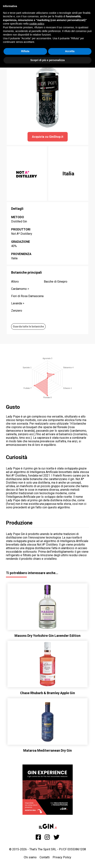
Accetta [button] (70, 51)
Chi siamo (30, 857)
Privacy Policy (62, 857)
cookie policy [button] (37, 24)
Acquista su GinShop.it (48, 137)
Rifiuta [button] (25, 51)
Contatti (45, 857)
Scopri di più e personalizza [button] (47, 60)
